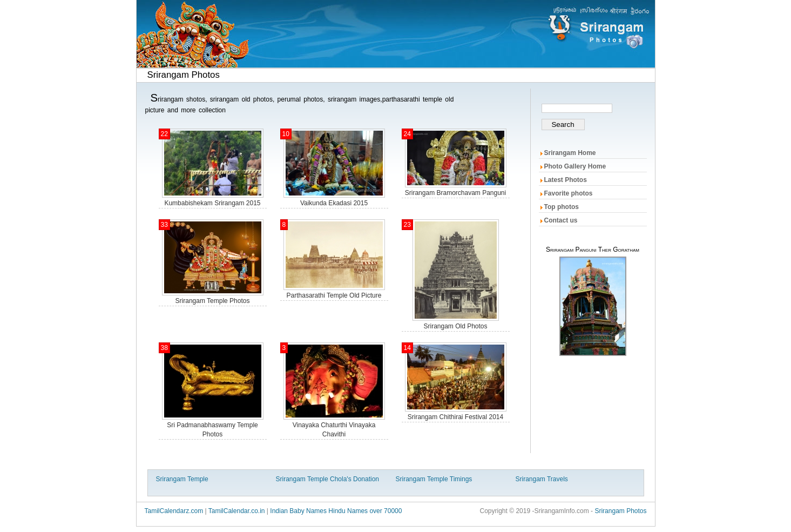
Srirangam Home (570, 153)
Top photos (562, 207)
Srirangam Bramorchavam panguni (455, 193)
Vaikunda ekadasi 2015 (334, 203)
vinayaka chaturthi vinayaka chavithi (334, 430)
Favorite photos (569, 193)
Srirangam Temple (182, 479)
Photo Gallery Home (575, 166)
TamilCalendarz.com (174, 511)
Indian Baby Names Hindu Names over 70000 (336, 511)
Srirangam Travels (542, 479)
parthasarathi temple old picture (334, 295)
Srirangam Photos (620, 511)
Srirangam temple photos (213, 301)
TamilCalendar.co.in (237, 511)
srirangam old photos (455, 326)
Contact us (561, 220)
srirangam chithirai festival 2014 (455, 417)
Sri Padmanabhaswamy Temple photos (212, 430)
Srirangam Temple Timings (434, 479)
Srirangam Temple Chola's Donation (328, 479)
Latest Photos (566, 180)
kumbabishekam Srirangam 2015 (212, 203)
